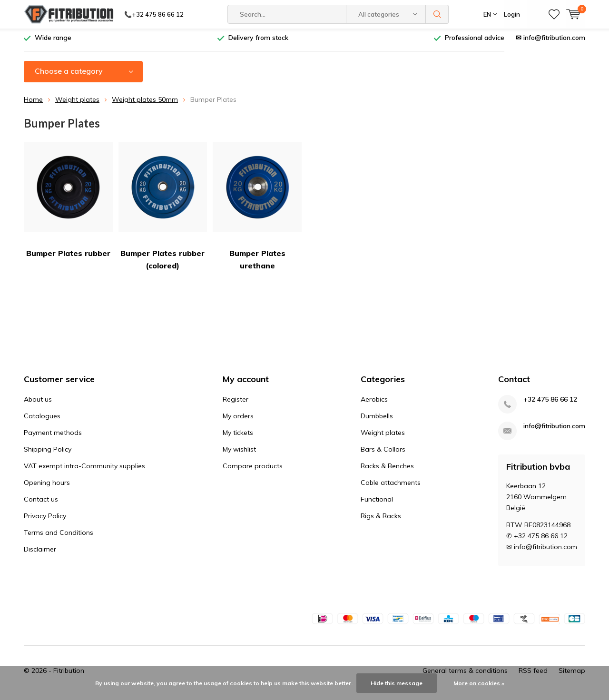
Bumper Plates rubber (68, 204)
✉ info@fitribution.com (550, 41)
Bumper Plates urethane (257, 210)
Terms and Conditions (59, 536)
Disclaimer (40, 552)
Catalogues (42, 419)
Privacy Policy (45, 519)
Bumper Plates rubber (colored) (163, 210)
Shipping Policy (48, 453)
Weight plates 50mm (145, 103)
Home (33, 103)
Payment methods (53, 436)
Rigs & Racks (381, 519)
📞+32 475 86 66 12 (154, 14)
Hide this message (397, 683)
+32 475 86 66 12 (550, 403)
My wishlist (239, 453)
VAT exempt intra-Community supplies (84, 469)
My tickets (238, 436)
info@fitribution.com (554, 429)
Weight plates (77, 103)
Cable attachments (391, 486)
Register (236, 403)
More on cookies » (479, 683)
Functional (377, 503)
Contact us (41, 503)
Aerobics (374, 403)
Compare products (253, 469)
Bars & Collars (383, 453)
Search (437, 14)
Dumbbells (377, 419)
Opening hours (47, 486)
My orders (238, 419)
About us (38, 403)
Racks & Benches (387, 469)
